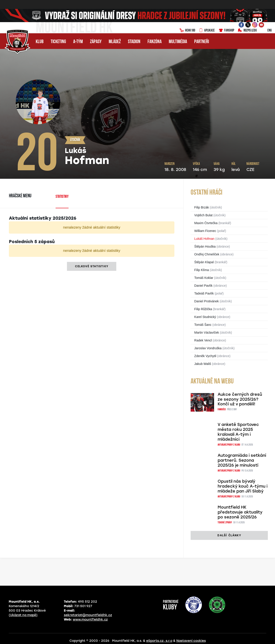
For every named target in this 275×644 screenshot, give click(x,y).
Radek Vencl (203, 340)
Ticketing (58, 42)
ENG (266, 31)
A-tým (78, 42)
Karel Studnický (205, 317)
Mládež (115, 42)
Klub (40, 42)
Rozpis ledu (247, 31)
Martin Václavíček (206, 333)
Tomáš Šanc (203, 325)
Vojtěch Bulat (203, 215)
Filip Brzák (201, 207)
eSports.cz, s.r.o (159, 641)
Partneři (202, 42)
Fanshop (226, 31)
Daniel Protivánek (206, 301)
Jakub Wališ (203, 364)
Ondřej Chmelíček (207, 254)
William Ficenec (205, 231)
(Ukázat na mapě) (23, 615)
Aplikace (207, 31)
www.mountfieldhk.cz (90, 620)
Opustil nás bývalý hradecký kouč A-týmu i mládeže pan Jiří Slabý (243, 486)
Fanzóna (155, 42)
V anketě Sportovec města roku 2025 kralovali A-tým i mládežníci (238, 432)
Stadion (134, 42)
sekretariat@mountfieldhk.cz (88, 615)
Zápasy (96, 42)
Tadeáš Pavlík (204, 293)
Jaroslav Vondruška (208, 348)
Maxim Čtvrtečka (206, 223)
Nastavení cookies (191, 641)
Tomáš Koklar (204, 278)
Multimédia (178, 42)
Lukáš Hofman (204, 239)
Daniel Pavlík (203, 286)
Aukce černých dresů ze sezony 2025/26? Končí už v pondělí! (240, 399)
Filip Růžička (203, 309)
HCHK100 (187, 31)
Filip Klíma (201, 270)
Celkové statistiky (92, 266)
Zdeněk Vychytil (205, 356)
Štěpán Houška (205, 246)
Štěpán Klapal (204, 262)
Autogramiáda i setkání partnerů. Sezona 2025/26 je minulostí (242, 460)
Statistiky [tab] (62, 197)
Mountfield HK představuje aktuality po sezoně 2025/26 (240, 512)
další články (229, 535)
